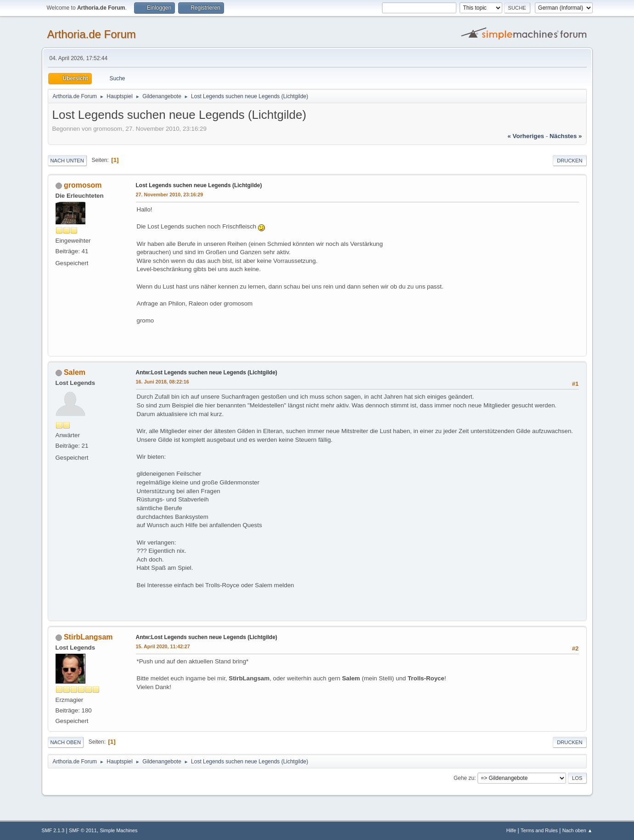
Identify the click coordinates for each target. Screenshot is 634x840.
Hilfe (511, 830)
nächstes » (566, 136)
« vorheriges (526, 136)
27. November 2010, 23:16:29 (170, 195)
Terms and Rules (539, 830)
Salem (75, 372)
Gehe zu (464, 778)
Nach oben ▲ (578, 830)
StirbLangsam (88, 637)
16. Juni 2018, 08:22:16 (163, 382)
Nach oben (66, 742)
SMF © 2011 (83, 830)
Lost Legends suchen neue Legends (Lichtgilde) (199, 185)
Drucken (569, 161)
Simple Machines (118, 830)
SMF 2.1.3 (53, 830)
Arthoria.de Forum (92, 34)
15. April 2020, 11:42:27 (163, 646)
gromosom (83, 185)
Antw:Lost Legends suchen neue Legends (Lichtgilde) (207, 373)
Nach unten (67, 161)
